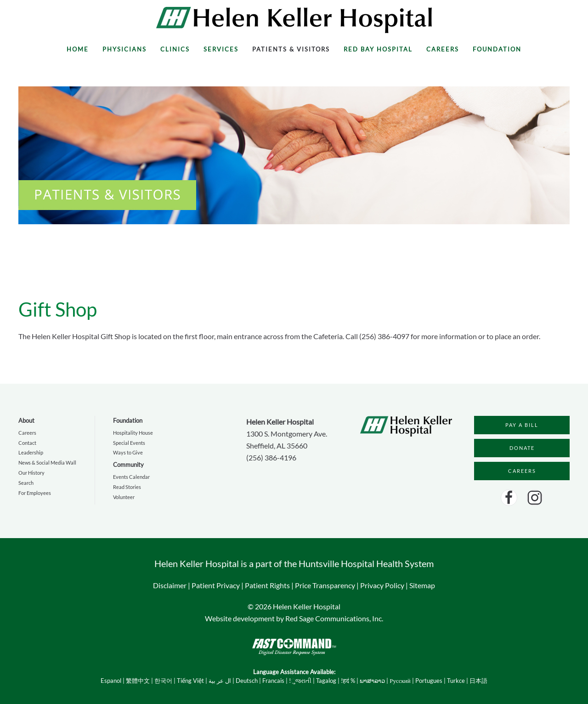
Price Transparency (325, 585)
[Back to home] (294, 20)
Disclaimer (170, 585)
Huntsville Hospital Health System (366, 563)
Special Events (129, 443)
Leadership (31, 452)
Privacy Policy (382, 585)
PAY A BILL (522, 425)
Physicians (124, 49)
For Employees (35, 493)
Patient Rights (267, 585)
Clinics (175, 49)
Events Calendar (131, 477)
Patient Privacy (216, 585)
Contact (27, 443)
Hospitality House (133, 433)
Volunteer (124, 497)
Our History (31, 473)
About (26, 420)
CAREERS (522, 471)
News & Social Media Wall (47, 463)
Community (128, 465)
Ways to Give (128, 452)
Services (221, 49)
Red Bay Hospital (378, 49)
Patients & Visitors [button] (291, 49)
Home (78, 49)
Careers (443, 49)
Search (26, 483)
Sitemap (422, 585)
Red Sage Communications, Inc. (334, 618)
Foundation (497, 49)
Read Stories (127, 487)
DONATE (522, 448)
